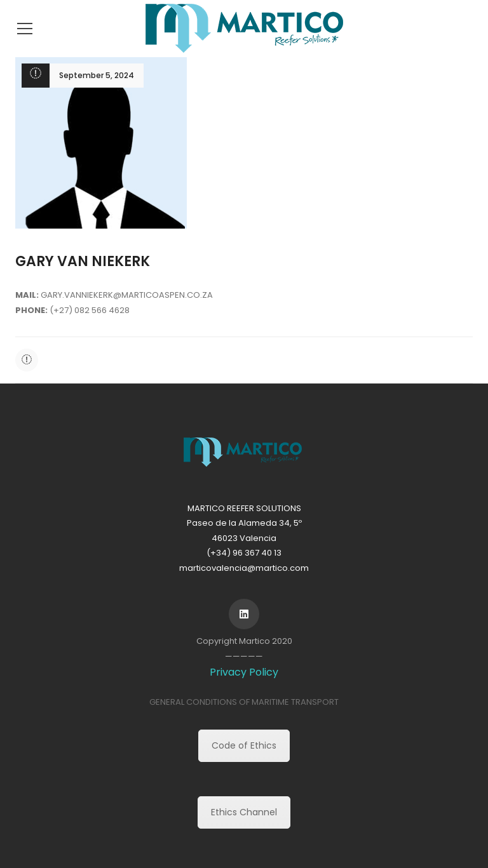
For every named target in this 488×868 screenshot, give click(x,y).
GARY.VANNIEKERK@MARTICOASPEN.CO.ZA (127, 295)
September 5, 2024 (97, 75)
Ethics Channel (244, 812)
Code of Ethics (244, 745)
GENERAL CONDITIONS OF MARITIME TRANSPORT (244, 702)
